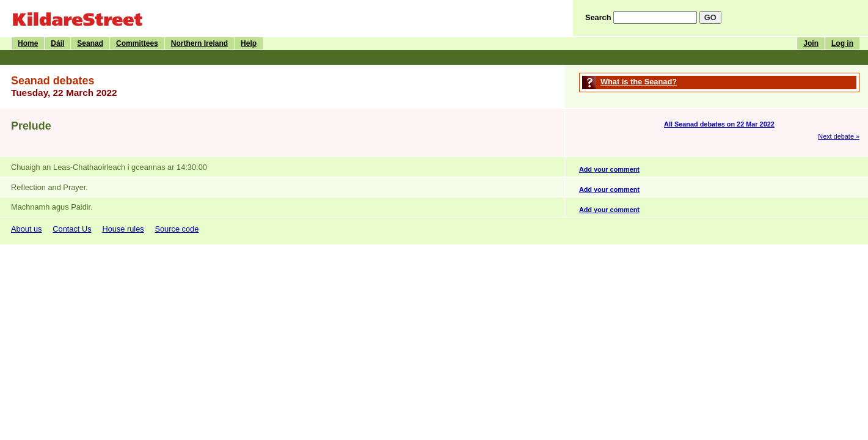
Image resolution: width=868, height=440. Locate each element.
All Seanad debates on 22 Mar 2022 (719, 124)
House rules (123, 229)
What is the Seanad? (639, 82)
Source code (177, 229)
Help (249, 43)
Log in (842, 43)
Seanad (90, 43)
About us (27, 229)
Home (28, 43)
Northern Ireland (199, 43)
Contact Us (72, 229)
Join (811, 43)
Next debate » (839, 136)
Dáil (57, 43)
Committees (137, 43)
